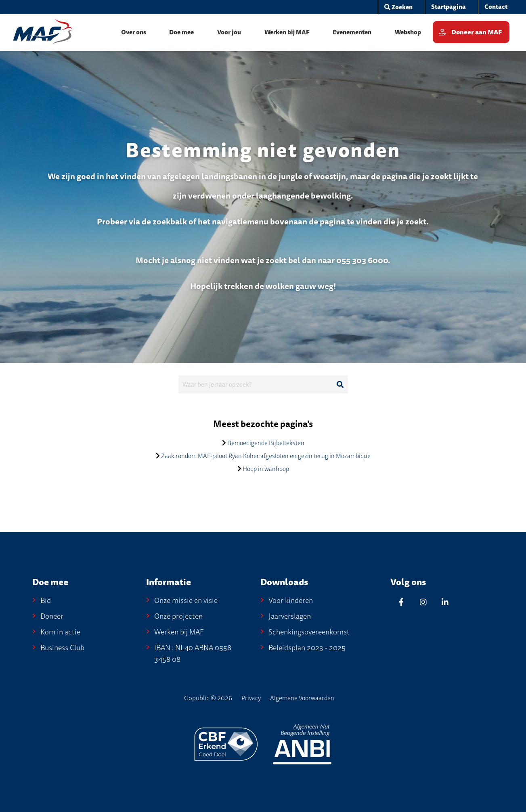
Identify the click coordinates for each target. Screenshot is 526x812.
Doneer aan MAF (477, 32)
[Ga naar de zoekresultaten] (340, 385)
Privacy (251, 698)
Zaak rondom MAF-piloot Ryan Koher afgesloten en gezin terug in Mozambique (266, 456)
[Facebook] (401, 602)
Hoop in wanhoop (266, 469)
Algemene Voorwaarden (302, 698)
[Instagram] (423, 602)
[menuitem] (448, 7)
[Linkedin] (445, 602)
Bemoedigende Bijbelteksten (266, 443)
